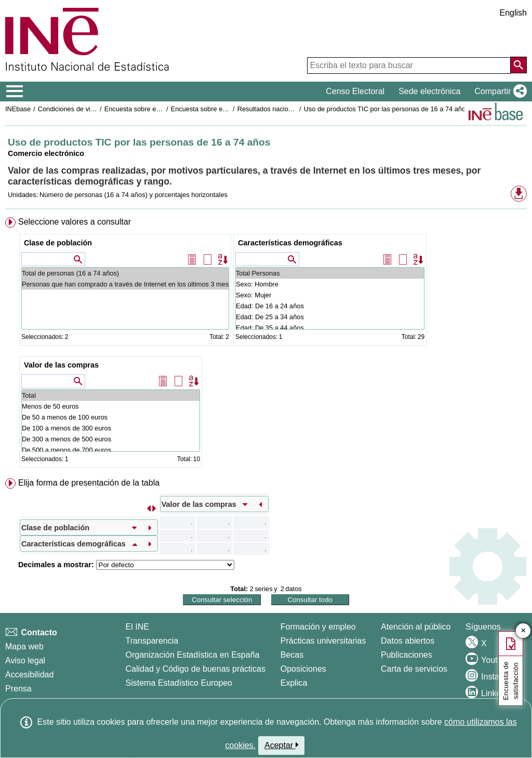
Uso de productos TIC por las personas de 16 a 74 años (387, 109)
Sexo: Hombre (330, 284)
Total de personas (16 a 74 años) (125, 273)
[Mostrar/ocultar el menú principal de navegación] (15, 92)
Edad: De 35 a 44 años (330, 328)
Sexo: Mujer (330, 295)
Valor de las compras (61, 365)
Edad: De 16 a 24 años (330, 306)
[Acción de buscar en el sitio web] (518, 65)
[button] (498, 92)
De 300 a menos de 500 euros (111, 439)
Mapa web (24, 646)
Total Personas (330, 273)
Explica (294, 683)
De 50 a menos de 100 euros (111, 417)
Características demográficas (290, 243)
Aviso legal (25, 661)
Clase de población (58, 243)
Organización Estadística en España (193, 655)
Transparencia (152, 641)
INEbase (18, 109)
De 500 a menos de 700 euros (111, 450)
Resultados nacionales (271, 109)
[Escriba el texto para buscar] (409, 66)
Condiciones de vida (68, 109)
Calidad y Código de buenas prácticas (196, 669)
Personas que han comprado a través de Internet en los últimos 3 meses (125, 284)
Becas (292, 655)
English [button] (513, 13)
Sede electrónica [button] (429, 91)
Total (111, 395)
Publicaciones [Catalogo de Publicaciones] (407, 655)
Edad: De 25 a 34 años (330, 317)
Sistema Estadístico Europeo (179, 683)
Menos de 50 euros (111, 406)
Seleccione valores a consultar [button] (75, 222)
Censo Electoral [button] (355, 91)
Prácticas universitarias (323, 641)
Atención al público (416, 627)
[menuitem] (266, 345)
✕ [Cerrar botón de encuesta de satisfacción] (523, 631)
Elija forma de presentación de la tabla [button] (89, 483)
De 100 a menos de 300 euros (111, 428)
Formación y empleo (318, 627)
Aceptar (281, 745)
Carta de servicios (414, 669)
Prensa (18, 689)
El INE (137, 627)
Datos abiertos (408, 641)
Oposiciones (303, 669)
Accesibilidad (29, 675)
